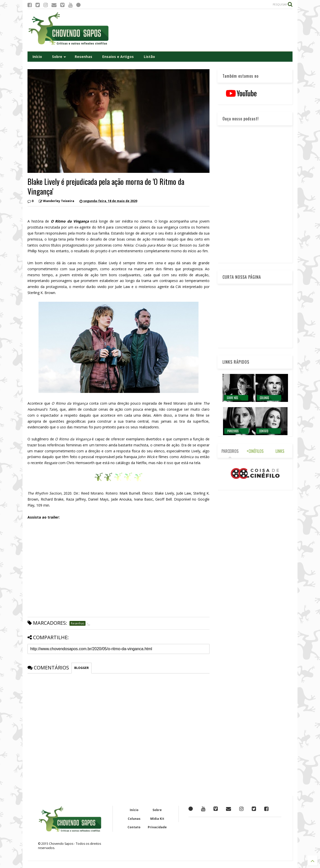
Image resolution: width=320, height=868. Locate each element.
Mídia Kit (157, 819)
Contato (134, 827)
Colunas (134, 819)
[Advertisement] (201, 30)
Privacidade (157, 827)
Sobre (59, 57)
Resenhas (83, 57)
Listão (149, 57)
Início (37, 57)
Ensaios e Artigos (118, 57)
